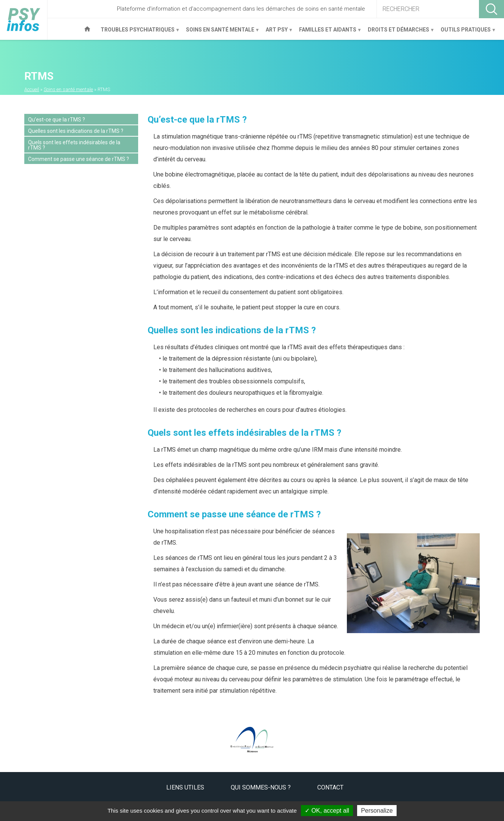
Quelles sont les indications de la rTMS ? (76, 131)
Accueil (87, 29)
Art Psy (276, 32)
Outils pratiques (465, 32)
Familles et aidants (328, 32)
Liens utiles (185, 787)
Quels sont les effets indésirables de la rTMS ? (74, 145)
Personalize (377, 811)
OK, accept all (327, 811)
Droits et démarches (398, 32)
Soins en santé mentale (220, 32)
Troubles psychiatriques (137, 32)
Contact (330, 787)
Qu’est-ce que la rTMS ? (57, 120)
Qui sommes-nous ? (261, 787)
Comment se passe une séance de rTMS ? (79, 159)
